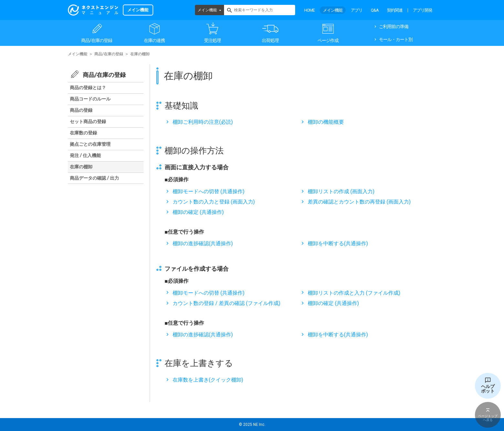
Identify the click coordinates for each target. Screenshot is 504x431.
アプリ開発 (423, 10)
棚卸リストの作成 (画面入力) (341, 191)
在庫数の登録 (83, 133)
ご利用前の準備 (394, 26)
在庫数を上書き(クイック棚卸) (208, 380)
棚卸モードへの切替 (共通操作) (209, 191)
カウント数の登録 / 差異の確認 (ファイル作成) (226, 303)
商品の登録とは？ (88, 88)
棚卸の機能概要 (326, 122)
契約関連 (395, 10)
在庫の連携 (154, 40)
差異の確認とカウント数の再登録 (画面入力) (359, 202)
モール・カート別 (396, 39)
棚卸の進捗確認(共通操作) (203, 243)
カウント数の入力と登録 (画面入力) (214, 202)
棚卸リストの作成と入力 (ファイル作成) (354, 293)
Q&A (375, 10)
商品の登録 (81, 110)
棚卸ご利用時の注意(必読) (203, 122)
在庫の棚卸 (81, 167)
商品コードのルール (90, 99)
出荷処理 (270, 40)
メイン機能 (207, 10)
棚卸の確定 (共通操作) (198, 212)
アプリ (357, 10)
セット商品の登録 (88, 121)
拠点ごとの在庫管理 (90, 144)
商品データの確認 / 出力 (94, 178)
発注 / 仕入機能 (85, 155)
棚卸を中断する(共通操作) (338, 243)
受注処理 (212, 40)
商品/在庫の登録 (97, 40)
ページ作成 (328, 40)
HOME (309, 10)
